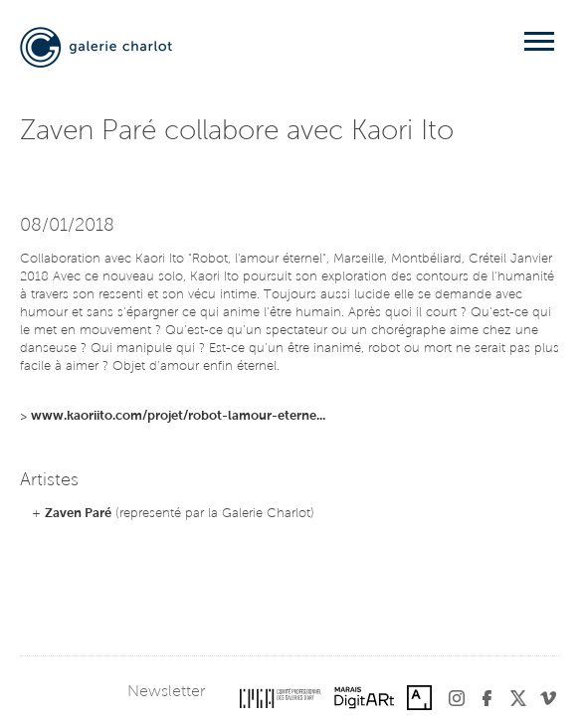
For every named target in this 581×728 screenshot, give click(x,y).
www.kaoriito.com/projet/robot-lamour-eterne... (178, 416)
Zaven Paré (78, 514)
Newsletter (166, 692)
